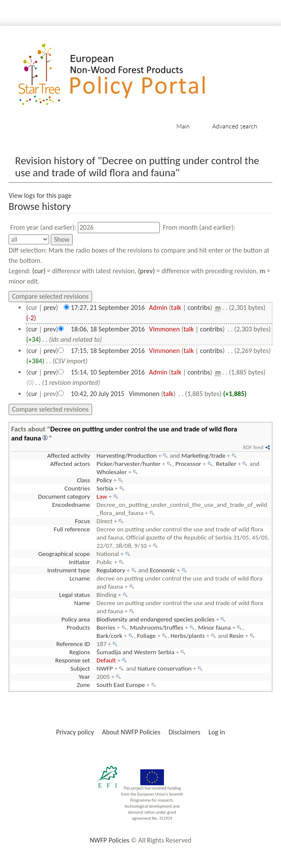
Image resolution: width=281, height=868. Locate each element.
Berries (106, 628)
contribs (199, 308)
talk (176, 308)
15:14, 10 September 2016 (108, 372)
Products (78, 628)
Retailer (226, 464)
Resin (236, 636)
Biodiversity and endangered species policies (155, 619)
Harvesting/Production (127, 456)
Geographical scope (64, 554)
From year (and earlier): (43, 227)
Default (106, 660)
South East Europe (120, 685)
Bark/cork (109, 636)
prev (50, 308)
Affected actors (70, 464)
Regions (80, 652)
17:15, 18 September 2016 (108, 351)
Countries (77, 488)
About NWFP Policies (131, 732)
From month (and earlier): (199, 227)
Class (83, 480)
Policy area (76, 619)
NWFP (105, 668)
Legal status (74, 595)
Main (183, 126)
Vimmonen (164, 329)
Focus (82, 521)
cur (33, 329)
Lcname (80, 578)
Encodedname (71, 505)
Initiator (79, 562)
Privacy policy (75, 732)
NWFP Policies (109, 840)
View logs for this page (40, 195)
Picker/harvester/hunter (128, 464)
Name (82, 603)
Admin (158, 308)
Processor (188, 464)
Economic (163, 570)
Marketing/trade (203, 456)
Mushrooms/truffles (157, 628)
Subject (80, 668)
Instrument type (69, 570)
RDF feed (253, 447)
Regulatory (111, 570)
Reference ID (73, 644)
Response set (73, 660)
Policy (104, 480)
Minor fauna (214, 628)
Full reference (72, 529)
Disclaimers (185, 732)
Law (102, 496)
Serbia (105, 488)
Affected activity (69, 456)
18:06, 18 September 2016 (108, 329)
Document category (64, 496)
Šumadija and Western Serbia (135, 652)
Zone (83, 685)
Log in (216, 732)
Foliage (146, 636)
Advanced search (235, 126)
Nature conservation (165, 668)
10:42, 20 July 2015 (98, 394)
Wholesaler (111, 472)
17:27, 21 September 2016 (108, 308)
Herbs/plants (188, 636)
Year (84, 677)
